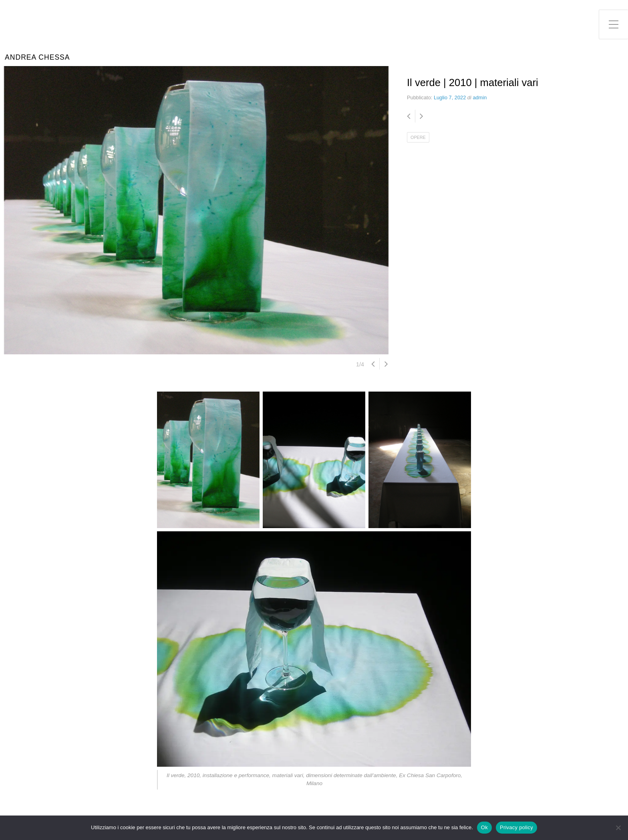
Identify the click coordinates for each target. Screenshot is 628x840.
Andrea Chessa (37, 57)
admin (480, 97)
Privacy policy (516, 827)
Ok (484, 827)
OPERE (418, 137)
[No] (618, 828)
